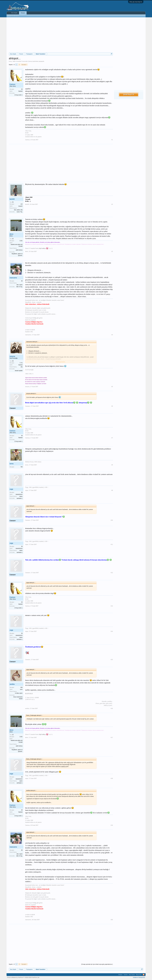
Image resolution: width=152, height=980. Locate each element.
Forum (23, 13)
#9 (112, 490)
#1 (112, 140)
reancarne (13, 278)
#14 (112, 631)
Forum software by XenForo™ (23, 977)
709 (22, 467)
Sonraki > (24, 65)
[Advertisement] (61, 35)
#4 (112, 335)
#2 (112, 204)
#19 (112, 825)
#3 (112, 251)
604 (22, 687)
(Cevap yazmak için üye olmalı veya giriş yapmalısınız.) (97, 964)
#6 (112, 406)
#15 (112, 660)
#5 (112, 387)
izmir (21, 689)
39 (22, 89)
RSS (144, 975)
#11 (112, 544)
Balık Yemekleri (17, 61)
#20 (112, 920)
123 (22, 204)
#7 (112, 438)
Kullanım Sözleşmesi (139, 977)
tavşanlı (20, 206)
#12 (112, 573)
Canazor (13, 408)
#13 (112, 606)
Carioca (30, 61)
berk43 (12, 199)
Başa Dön (139, 975)
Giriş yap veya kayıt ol (136, 2)
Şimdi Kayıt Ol (129, 94)
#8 (112, 465)
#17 (112, 737)
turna (12, 464)
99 (22, 281)
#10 (112, 520)
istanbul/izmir (19, 494)
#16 (112, 708)
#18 (112, 778)
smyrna (12, 356)
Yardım (126, 975)
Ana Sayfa (14, 13)
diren (12, 234)
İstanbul (20, 91)
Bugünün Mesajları (14, 16)
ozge (11, 489)
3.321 (21, 241)
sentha (12, 684)
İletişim (120, 975)
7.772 (21, 363)
